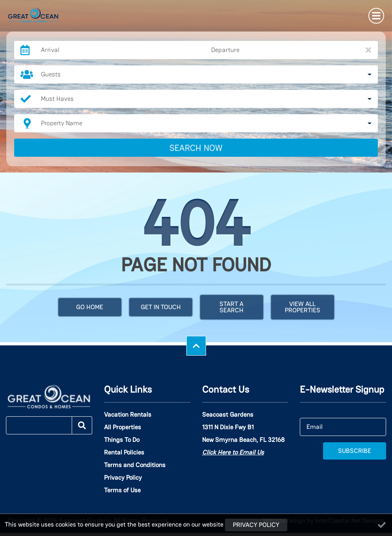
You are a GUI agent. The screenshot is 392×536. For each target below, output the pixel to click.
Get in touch (161, 307)
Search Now (196, 148)
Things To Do (122, 440)
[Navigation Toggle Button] (376, 16)
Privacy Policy (123, 478)
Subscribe (355, 451)
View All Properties (303, 307)
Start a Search (231, 307)
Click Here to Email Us (233, 452)
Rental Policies (124, 453)
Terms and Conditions (135, 465)
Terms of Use (122, 490)
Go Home (90, 307)
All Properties (123, 427)
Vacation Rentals (128, 415)
